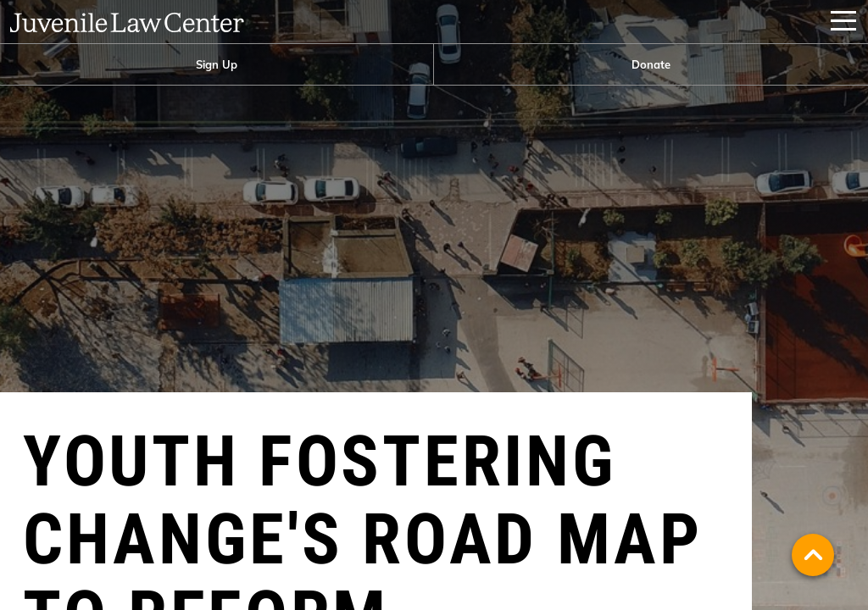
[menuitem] (217, 65)
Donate (651, 64)
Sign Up (217, 64)
